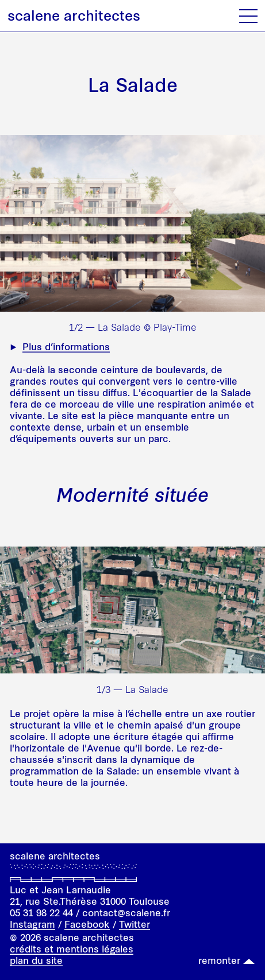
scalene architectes (74, 16)
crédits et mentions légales (72, 949)
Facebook (87, 924)
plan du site (36, 960)
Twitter (135, 924)
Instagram (32, 924)
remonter (219, 960)
